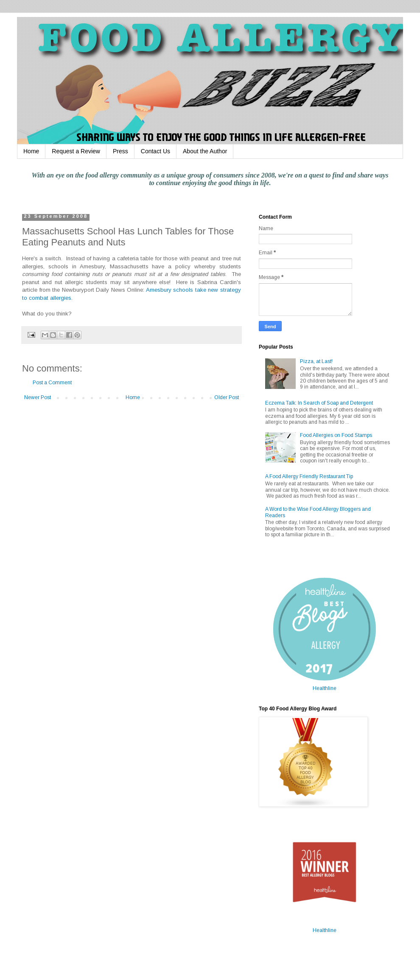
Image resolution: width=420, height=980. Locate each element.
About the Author (205, 151)
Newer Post (38, 397)
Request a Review (76, 151)
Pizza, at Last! (316, 361)
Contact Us (155, 151)
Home (31, 151)
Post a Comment (52, 383)
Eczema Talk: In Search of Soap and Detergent (319, 403)
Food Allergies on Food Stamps (336, 435)
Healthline (325, 688)
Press (120, 151)
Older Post (227, 397)
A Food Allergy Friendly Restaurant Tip (309, 476)
